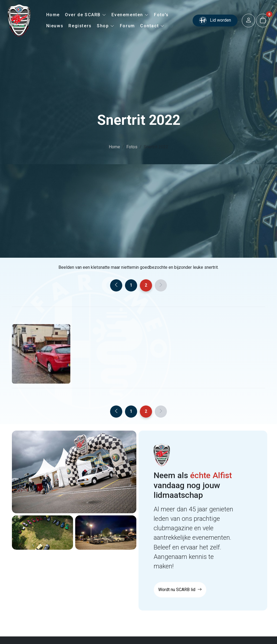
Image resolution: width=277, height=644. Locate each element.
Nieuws (55, 26)
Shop (106, 26)
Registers (80, 26)
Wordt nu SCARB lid (180, 590)
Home (53, 15)
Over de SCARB (86, 15)
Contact (152, 26)
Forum (127, 26)
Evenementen (130, 15)
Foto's (161, 15)
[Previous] (116, 285)
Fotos (132, 147)
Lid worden (215, 21)
